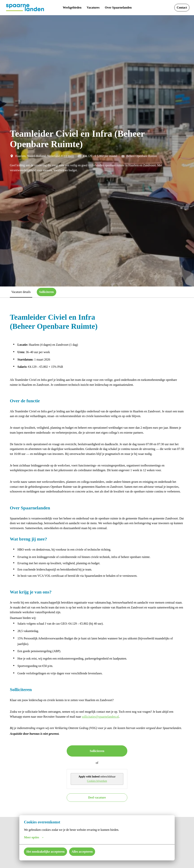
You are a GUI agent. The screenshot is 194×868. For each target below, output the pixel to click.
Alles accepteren (90, 851)
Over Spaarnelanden (121, 8)
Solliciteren (97, 790)
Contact (181, 8)
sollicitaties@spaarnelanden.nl (139, 750)
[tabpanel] (97, 577)
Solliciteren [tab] (52, 292)
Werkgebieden (69, 8)
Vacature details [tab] (23, 292)
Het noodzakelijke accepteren (49, 851)
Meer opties (35, 837)
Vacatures (92, 8)
